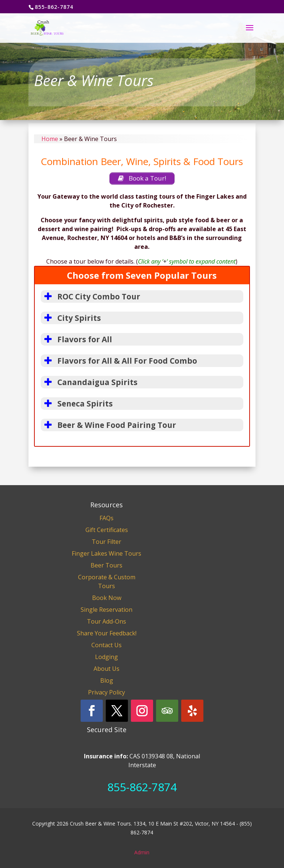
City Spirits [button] (71, 318)
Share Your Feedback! (107, 633)
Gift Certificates (107, 530)
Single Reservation (106, 610)
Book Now (107, 598)
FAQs (106, 518)
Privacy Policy (106, 692)
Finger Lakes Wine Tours (106, 553)
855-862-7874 (142, 787)
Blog (107, 680)
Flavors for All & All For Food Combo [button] (119, 361)
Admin (142, 852)
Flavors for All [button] (76, 339)
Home (50, 139)
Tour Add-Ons (106, 621)
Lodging (106, 657)
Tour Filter (106, 542)
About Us (106, 669)
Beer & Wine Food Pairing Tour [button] (108, 425)
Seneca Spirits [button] (77, 404)
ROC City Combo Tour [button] (90, 296)
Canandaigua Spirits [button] (89, 382)
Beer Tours (106, 565)
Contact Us (106, 645)
